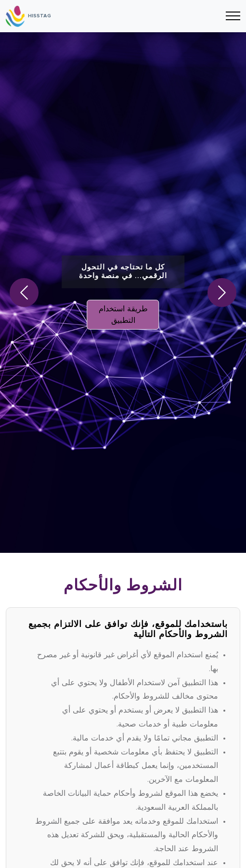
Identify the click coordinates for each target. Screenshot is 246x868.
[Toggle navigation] (233, 16)
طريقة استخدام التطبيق (123, 315)
